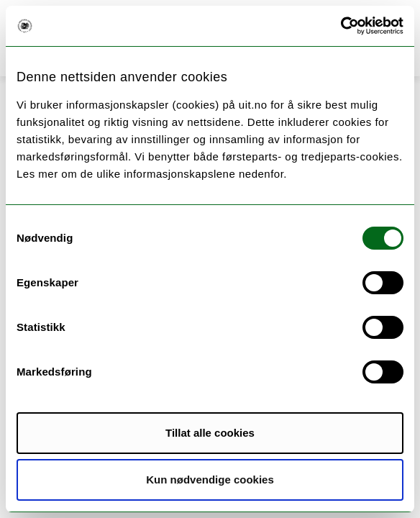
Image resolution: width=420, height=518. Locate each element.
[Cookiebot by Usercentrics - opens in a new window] (341, 26)
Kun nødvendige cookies (210, 480)
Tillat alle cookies (210, 433)
